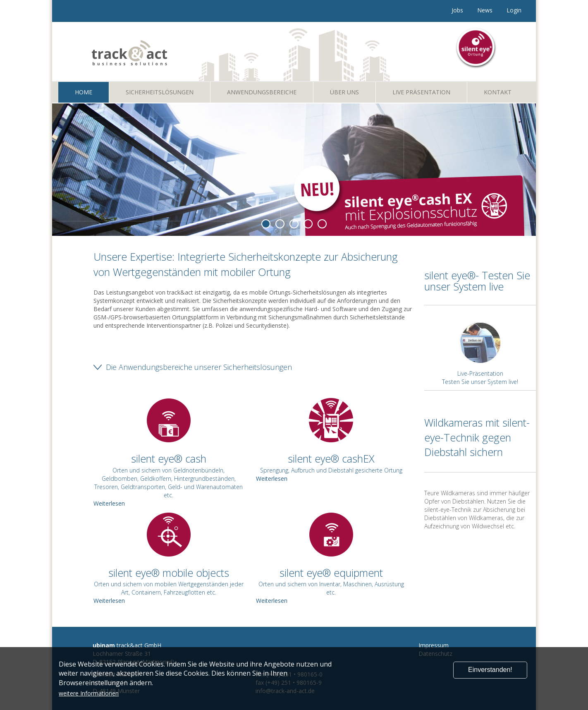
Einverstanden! (490, 670)
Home (84, 92)
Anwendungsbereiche (262, 92)
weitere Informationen (89, 693)
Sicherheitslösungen (160, 92)
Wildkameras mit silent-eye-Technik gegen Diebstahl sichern (477, 437)
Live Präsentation (421, 92)
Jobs (457, 10)
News (485, 10)
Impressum (434, 645)
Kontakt (498, 92)
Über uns (344, 92)
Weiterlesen (272, 479)
